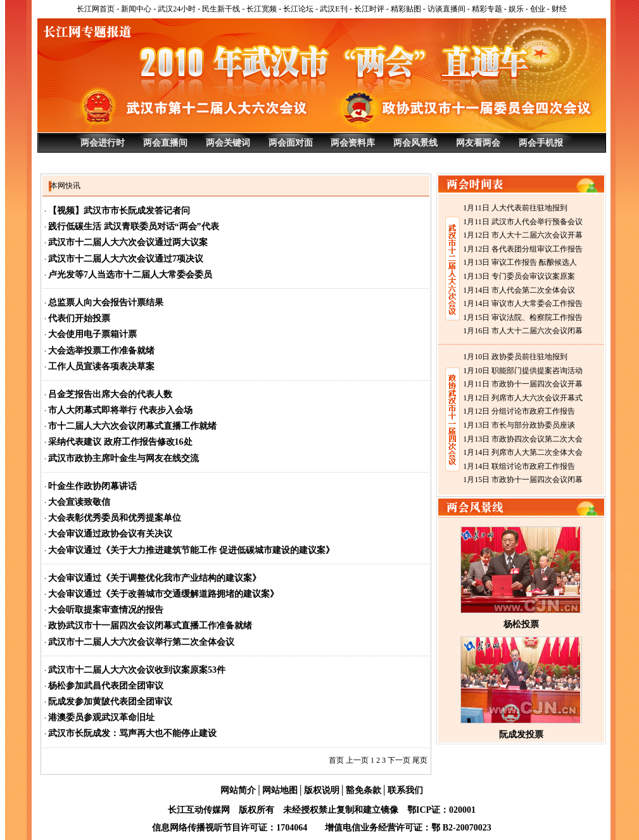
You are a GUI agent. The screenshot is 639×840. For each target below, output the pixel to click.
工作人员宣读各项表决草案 (101, 366)
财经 (559, 9)
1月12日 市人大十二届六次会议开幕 (523, 235)
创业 (538, 9)
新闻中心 (136, 9)
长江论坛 (298, 9)
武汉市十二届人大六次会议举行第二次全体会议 (141, 642)
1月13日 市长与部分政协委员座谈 (519, 425)
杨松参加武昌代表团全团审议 (106, 686)
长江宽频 (262, 9)
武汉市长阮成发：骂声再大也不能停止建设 (132, 733)
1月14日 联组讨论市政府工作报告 (519, 466)
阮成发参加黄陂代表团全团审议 (110, 702)
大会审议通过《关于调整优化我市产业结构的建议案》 (155, 578)
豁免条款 (364, 790)
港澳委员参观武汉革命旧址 (101, 717)
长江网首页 (96, 9)
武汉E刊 (333, 9)
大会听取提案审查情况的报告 (106, 610)
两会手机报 (541, 143)
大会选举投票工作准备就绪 (101, 351)
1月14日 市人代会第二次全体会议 (519, 290)
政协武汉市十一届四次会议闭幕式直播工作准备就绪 (150, 626)
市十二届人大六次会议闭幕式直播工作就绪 (132, 426)
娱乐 (516, 9)
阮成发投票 (521, 735)
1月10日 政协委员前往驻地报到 (515, 357)
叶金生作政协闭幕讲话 (92, 486)
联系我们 (405, 790)
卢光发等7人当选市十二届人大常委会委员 (130, 275)
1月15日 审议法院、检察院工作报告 (523, 317)
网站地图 (280, 790)
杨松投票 (521, 624)
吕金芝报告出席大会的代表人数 (110, 394)
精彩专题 (487, 9)
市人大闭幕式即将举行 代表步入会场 (120, 410)
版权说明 (322, 790)
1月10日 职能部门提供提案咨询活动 (523, 371)
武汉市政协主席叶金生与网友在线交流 (123, 458)
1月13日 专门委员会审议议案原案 (519, 276)
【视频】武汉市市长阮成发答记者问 (119, 211)
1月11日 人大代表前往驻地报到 (515, 208)
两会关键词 (228, 143)
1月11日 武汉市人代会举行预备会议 (523, 222)
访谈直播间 (446, 9)
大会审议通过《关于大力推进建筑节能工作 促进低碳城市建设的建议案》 (191, 550)
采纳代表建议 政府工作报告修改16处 (120, 442)
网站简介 (238, 790)
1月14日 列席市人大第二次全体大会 (523, 452)
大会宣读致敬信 (79, 502)
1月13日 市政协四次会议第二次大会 (523, 439)
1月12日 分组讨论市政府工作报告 (519, 411)
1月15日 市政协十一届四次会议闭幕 (523, 480)
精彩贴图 (406, 9)
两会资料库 (353, 143)
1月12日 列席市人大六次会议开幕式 (523, 398)
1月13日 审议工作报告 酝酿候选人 (520, 262)
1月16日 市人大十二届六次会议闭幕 (523, 331)
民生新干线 (221, 9)
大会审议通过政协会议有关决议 (110, 534)
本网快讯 (65, 186)
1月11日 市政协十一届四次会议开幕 (523, 384)
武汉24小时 (177, 9)
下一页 (399, 760)
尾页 (420, 760)
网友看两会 (478, 143)
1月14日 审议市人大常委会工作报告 (523, 303)
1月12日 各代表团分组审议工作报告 (523, 249)
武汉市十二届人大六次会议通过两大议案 (128, 242)
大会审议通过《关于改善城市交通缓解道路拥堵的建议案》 (163, 594)
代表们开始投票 (79, 318)
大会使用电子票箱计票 (92, 334)
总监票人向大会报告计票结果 (106, 302)
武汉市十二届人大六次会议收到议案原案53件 (137, 670)
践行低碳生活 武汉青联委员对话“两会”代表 (134, 226)
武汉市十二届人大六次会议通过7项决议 (126, 259)
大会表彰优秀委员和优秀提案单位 (115, 518)
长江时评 (369, 9)
